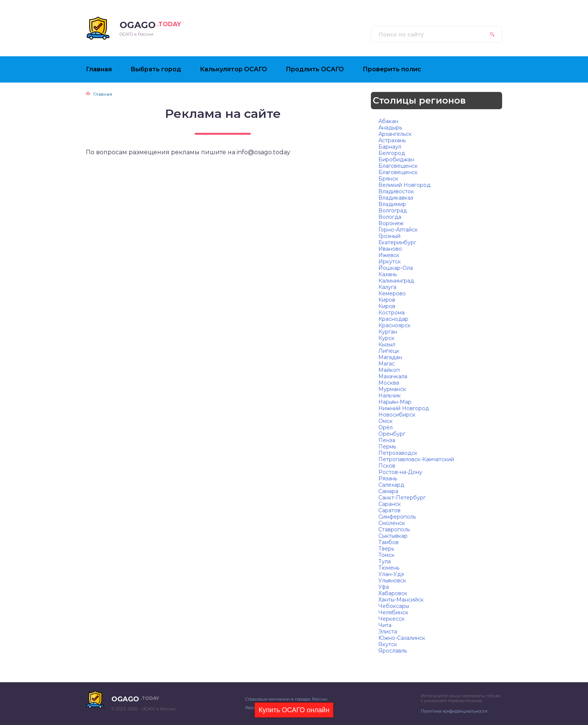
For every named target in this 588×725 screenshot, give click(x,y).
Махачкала (393, 376)
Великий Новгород (404, 185)
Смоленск (392, 523)
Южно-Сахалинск (402, 638)
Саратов (389, 510)
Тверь (386, 549)
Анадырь (390, 128)
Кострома (391, 313)
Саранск (390, 504)
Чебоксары (394, 606)
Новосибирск (397, 415)
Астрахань (392, 140)
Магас (387, 364)
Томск (386, 555)
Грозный (389, 236)
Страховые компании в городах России (286, 699)
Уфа (384, 587)
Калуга (387, 287)
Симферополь (397, 517)
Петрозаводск (398, 453)
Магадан (390, 357)
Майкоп (389, 370)
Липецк (389, 351)
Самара (388, 491)
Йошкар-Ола (396, 268)
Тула (385, 561)
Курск (386, 338)
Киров (387, 300)
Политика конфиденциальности (454, 711)
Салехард (391, 485)
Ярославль (393, 651)
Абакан (388, 121)
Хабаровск (393, 593)
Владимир (392, 204)
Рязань (388, 478)
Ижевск (389, 255)
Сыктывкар (393, 536)
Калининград (396, 281)
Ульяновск (392, 581)
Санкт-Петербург (402, 498)
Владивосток (396, 191)
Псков (387, 466)
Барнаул (390, 147)
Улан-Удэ (391, 574)
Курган (388, 332)
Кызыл (387, 344)
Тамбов (388, 542)
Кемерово (392, 293)
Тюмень (389, 568)
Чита (385, 625)
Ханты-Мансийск (401, 600)
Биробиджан (396, 159)
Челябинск (393, 612)
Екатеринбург (397, 242)
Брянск (388, 179)
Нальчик (390, 396)
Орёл (385, 427)
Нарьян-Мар (395, 402)
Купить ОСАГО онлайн (294, 710)
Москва (389, 383)
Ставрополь (394, 529)
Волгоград (393, 211)
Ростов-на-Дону (400, 472)
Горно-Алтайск (398, 230)
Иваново (390, 249)
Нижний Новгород (404, 408)
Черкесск (391, 619)
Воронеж (391, 223)
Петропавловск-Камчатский (416, 459)
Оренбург (392, 434)
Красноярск (394, 325)
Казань (388, 274)
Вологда (390, 217)
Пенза (387, 440)
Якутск (388, 644)
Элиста (388, 632)
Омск (385, 421)
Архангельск (395, 134)
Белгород (392, 153)
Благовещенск (398, 166)
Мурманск (392, 389)
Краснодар (393, 319)
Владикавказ (396, 198)
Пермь (387, 447)
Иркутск (390, 262)
